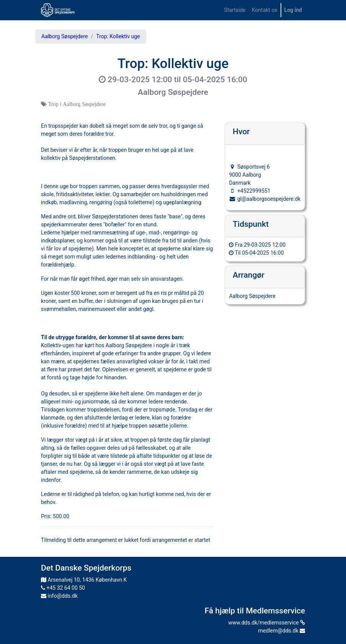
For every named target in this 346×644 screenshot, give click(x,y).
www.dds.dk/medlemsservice (267, 623)
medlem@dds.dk (282, 631)
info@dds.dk (59, 596)
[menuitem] (235, 10)
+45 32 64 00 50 (63, 588)
